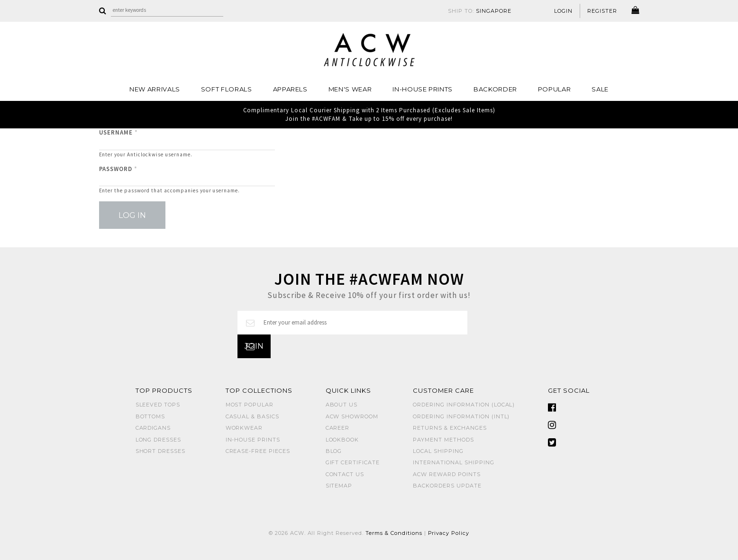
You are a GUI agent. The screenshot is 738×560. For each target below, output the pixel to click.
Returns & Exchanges (450, 428)
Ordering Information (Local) (464, 405)
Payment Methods (443, 440)
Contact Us (345, 474)
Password (118, 169)
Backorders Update (447, 486)
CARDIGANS (153, 428)
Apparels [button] (290, 89)
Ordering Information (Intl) (461, 416)
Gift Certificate (353, 462)
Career (338, 428)
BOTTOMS (150, 416)
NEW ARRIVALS (155, 89)
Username (119, 132)
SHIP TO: (480, 11)
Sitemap (339, 486)
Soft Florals (227, 89)
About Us (342, 405)
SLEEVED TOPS (158, 405)
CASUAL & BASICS (253, 416)
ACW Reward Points (447, 474)
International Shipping (453, 462)
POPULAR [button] (555, 89)
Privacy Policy (449, 533)
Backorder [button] (495, 89)
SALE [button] (600, 89)
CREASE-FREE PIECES (258, 451)
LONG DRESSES (159, 440)
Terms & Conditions (394, 533)
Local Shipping (438, 451)
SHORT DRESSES (161, 451)
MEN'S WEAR (350, 89)
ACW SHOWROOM (352, 416)
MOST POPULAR (250, 405)
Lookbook (342, 440)
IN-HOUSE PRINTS (423, 89)
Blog (334, 451)
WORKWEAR (244, 428)
